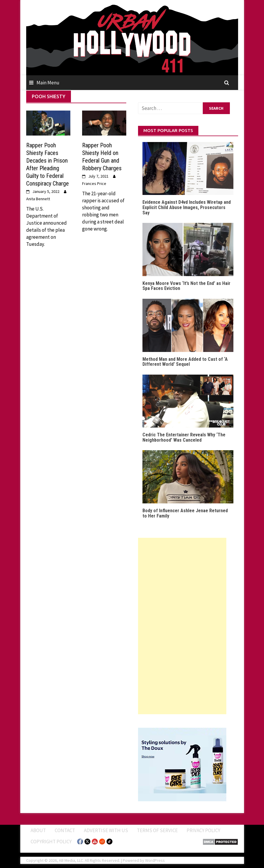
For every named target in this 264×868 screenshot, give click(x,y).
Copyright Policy (51, 842)
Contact (65, 830)
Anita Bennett (38, 199)
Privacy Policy (203, 830)
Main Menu (48, 83)
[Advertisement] (182, 626)
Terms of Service (157, 830)
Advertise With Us (106, 830)
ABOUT (38, 830)
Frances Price (94, 183)
